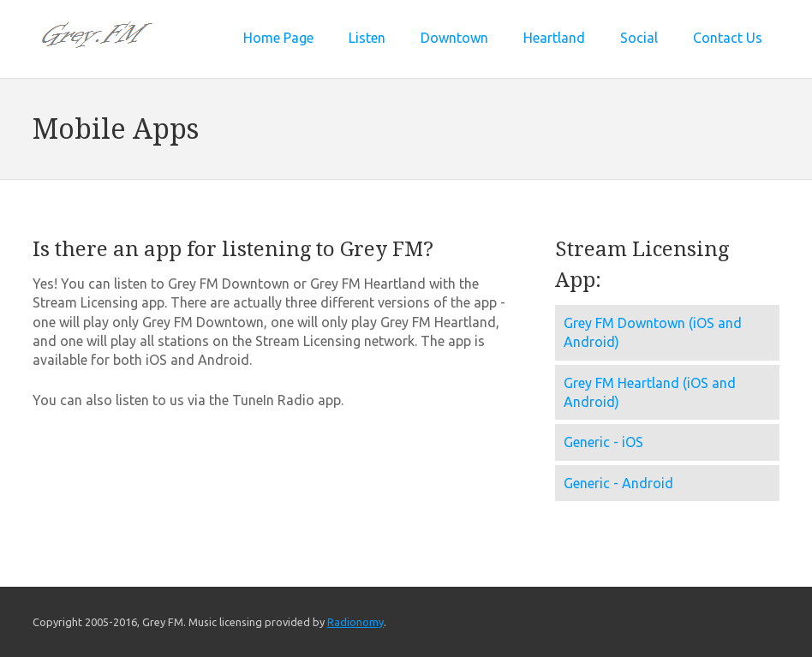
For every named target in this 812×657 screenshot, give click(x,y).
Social (639, 38)
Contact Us (728, 38)
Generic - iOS (603, 442)
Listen (367, 38)
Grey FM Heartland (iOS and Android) (650, 392)
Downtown (454, 38)
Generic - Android (618, 483)
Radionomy (355, 622)
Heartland (554, 38)
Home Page (278, 38)
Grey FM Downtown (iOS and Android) (653, 332)
